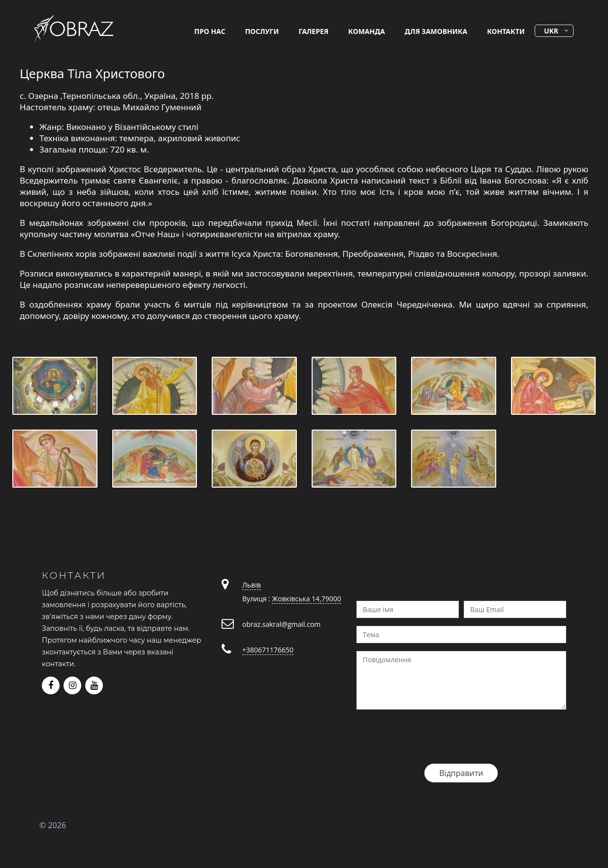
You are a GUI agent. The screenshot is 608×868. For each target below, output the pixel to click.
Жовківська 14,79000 (306, 599)
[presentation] (431, 737)
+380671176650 (268, 650)
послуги (262, 31)
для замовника (436, 31)
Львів (252, 585)
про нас (210, 31)
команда (367, 31)
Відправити (461, 773)
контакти (506, 31)
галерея (314, 31)
